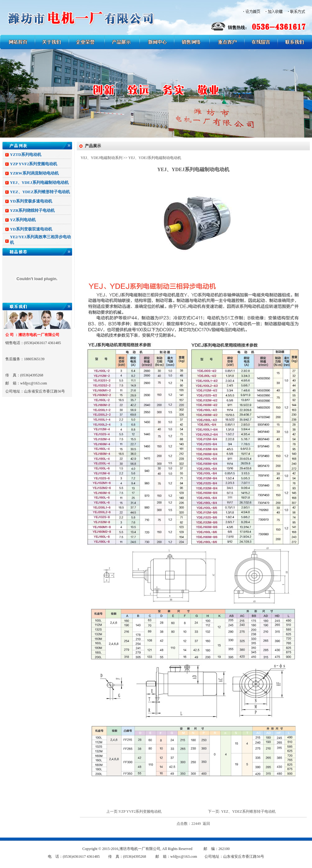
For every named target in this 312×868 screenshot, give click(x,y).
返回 (206, 824)
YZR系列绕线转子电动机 (32, 210)
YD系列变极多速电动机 (31, 201)
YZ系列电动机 (23, 220)
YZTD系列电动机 (26, 155)
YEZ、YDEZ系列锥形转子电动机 (40, 192)
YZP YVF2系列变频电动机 (34, 164)
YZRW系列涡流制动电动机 (34, 173)
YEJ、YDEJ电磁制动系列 (102, 158)
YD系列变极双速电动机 (31, 229)
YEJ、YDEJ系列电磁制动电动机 (39, 182)
